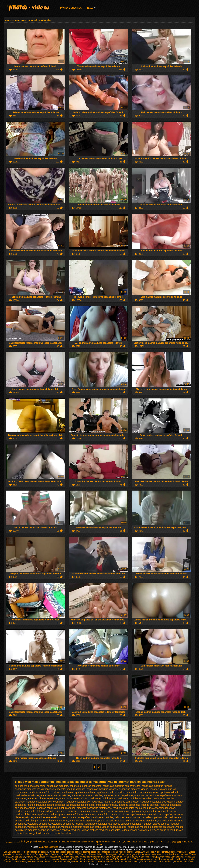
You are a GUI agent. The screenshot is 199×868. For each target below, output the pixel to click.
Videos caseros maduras (39, 862)
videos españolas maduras (136, 830)
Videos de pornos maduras (92, 857)
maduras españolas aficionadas (134, 798)
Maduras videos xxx (61, 862)
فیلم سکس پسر (13, 842)
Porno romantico (165, 862)
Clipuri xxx (153, 842)
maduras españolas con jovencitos (45, 802)
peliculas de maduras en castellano (134, 817)
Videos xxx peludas (130, 862)
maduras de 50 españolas (73, 798)
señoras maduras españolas (142, 821)
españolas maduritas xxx (163, 789)
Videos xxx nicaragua (149, 857)
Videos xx (29, 854)
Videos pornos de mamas (146, 859)
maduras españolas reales (127, 808)
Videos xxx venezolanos (172, 857)
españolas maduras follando (157, 786)
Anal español (110, 859)
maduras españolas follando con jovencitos (94, 805)
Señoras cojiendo (148, 862)
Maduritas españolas (17, 6)
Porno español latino (69, 859)
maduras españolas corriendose (121, 802)
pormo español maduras (112, 821)
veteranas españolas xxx (98, 824)
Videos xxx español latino (63, 854)
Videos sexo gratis (186, 859)
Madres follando (97, 854)
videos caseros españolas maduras (132, 824)
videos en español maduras (65, 830)
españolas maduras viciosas (102, 789)
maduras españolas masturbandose (56, 808)
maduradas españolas (27, 795)
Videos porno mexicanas (47, 859)
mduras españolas (103, 817)
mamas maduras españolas (77, 817)
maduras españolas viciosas (103, 811)
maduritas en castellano (47, 817)
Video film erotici (140, 842)
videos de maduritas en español (158, 827)
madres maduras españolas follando (159, 792)
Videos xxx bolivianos (16, 862)
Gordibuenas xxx (70, 857)
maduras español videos (102, 798)
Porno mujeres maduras (108, 862)
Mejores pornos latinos (130, 852)
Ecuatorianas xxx (12, 852)
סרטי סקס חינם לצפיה (121, 842)
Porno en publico (167, 859)
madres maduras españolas (123, 792)
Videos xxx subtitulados (50, 857)
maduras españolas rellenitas (159, 808)
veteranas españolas (39, 824)
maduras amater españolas (55, 795)
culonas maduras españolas (30, 786)
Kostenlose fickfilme (79, 842)
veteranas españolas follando (67, 824)
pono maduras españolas (83, 821)
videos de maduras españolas (44, 827)
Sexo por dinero (43, 854)
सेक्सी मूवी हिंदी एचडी (29, 842)
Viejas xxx (54, 852)
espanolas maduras (57, 786)
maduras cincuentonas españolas (153, 795)
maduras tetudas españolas (126, 814)
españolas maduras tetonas (70, 789)
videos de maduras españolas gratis (81, 827)
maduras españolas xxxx (163, 811)
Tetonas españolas (92, 852)
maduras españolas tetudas (71, 811)
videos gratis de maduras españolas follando (49, 833)
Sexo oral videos (125, 859)
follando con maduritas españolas (33, 792)
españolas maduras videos (134, 789)
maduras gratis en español (64, 814)
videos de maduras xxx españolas (121, 827)
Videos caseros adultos (71, 852)
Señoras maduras (114, 857)
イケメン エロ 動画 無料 (170, 842)
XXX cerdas (82, 854)
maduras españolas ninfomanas (94, 808)
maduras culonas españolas (43, 798)
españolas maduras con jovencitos (121, 786)
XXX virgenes (148, 852)
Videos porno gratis (128, 854)
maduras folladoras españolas (31, 814)
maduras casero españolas (118, 795)
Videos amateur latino (165, 852)
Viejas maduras (131, 857)
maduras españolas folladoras (53, 805)
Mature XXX (32, 857)
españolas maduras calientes (85, 786)
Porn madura (144, 854)
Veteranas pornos (160, 854)
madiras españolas (96, 792)
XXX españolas (18, 857)
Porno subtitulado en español (35, 852)
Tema (90, 8)
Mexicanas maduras (179, 854)
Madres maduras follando (83, 862)
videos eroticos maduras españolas (101, 830)
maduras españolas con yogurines (84, 802)
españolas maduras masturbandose (34, 789)
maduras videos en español (157, 814)
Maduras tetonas (110, 852)
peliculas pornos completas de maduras (47, 821)
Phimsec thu (64, 842)
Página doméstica (71, 8)
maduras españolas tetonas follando (35, 811)
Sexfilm (107, 842)
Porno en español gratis (92, 859)
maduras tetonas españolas (94, 814)
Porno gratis (112, 854)
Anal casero (182, 852)
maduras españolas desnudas (156, 802)
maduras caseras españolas (87, 795)
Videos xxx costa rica (25, 859)
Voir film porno (96, 842)
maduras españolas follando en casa (139, 805)
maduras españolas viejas (133, 811)
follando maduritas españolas (69, 792)
